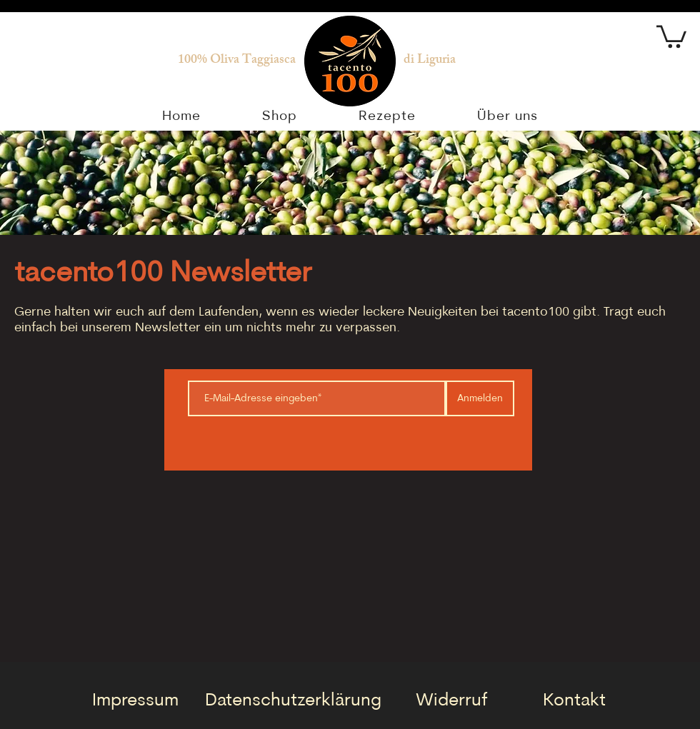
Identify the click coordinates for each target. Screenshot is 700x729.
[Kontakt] (574, 701)
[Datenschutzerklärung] (293, 701)
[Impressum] (135, 701)
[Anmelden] (480, 398)
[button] (671, 35)
